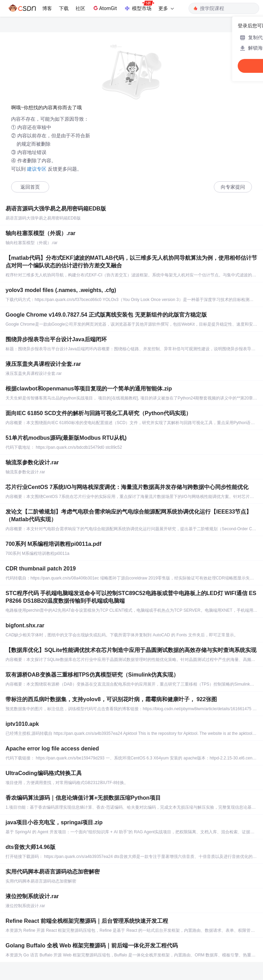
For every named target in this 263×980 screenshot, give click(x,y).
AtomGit (104, 8)
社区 (80, 8)
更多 (166, 8)
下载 (64, 8)
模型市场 (139, 6)
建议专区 (37, 169)
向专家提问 (233, 187)
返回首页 (30, 187)
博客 (47, 8)
